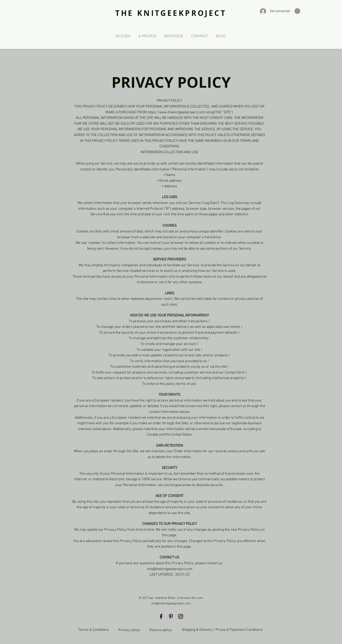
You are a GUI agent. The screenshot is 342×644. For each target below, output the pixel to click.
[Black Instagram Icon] (181, 616)
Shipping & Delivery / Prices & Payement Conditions (222, 630)
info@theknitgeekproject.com (171, 604)
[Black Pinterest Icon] (171, 616)
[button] (297, 11)
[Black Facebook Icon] (161, 616)
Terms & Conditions (94, 630)
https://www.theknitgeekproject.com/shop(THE (184, 112)
